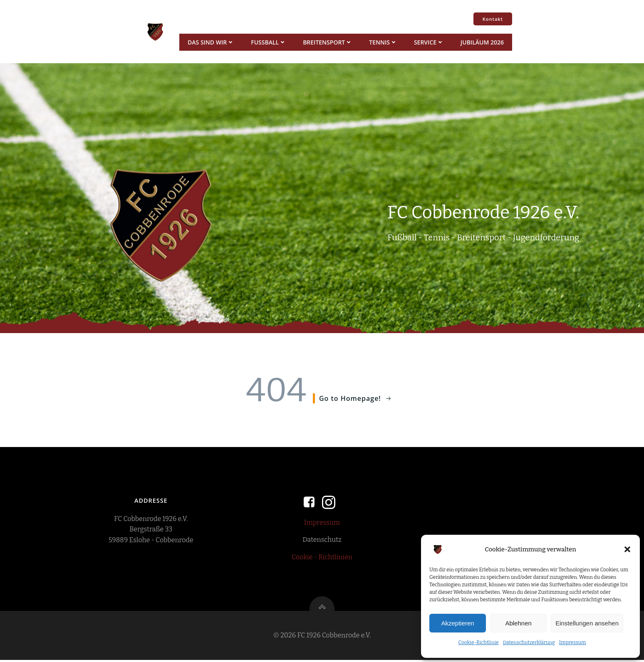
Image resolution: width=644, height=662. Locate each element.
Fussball (268, 42)
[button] (627, 549)
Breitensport (327, 42)
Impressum (573, 642)
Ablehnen (518, 623)
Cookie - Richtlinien (322, 558)
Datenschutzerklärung (529, 642)
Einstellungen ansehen (587, 623)
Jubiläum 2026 (482, 42)
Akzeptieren (457, 623)
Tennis (383, 42)
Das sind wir (211, 42)
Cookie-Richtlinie (478, 642)
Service (429, 42)
